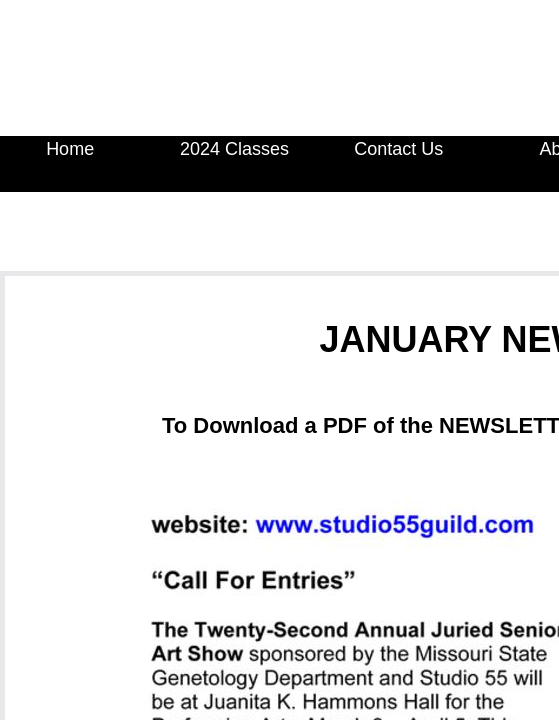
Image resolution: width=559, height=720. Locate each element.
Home (70, 149)
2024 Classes (234, 149)
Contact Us (398, 149)
